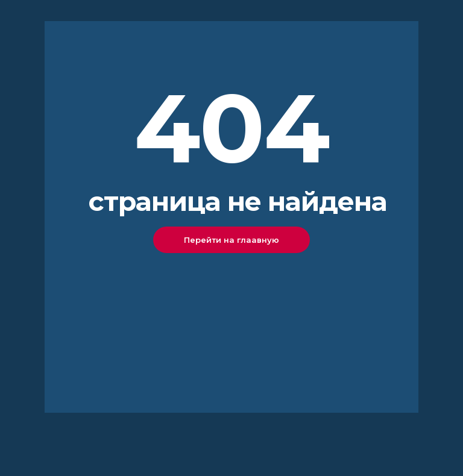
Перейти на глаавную (231, 240)
